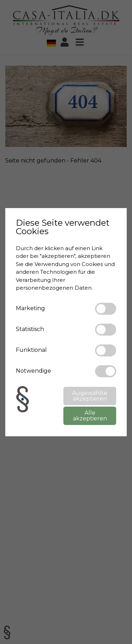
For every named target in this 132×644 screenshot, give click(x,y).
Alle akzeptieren (90, 416)
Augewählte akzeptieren (90, 396)
